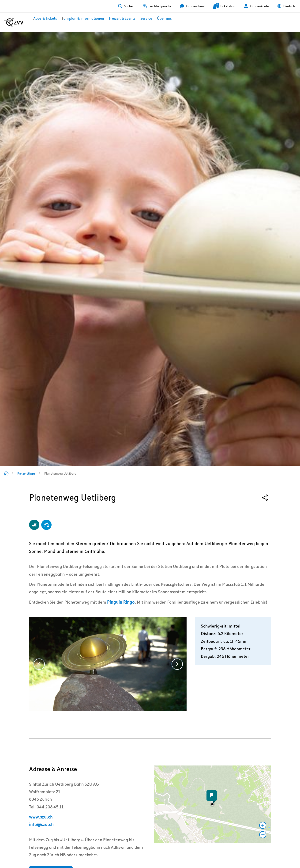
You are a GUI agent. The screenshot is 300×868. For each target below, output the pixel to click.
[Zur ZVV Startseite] (14, 23)
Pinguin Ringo (121, 602)
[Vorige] (39, 664)
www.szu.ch (41, 817)
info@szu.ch (41, 824)
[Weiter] (177, 664)
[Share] (265, 498)
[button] (212, 804)
